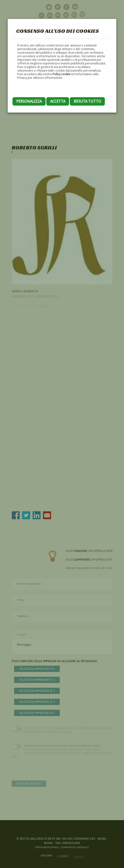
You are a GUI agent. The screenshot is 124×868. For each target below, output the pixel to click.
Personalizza (29, 101)
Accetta (58, 101)
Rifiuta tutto (87, 101)
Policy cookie (61, 74)
